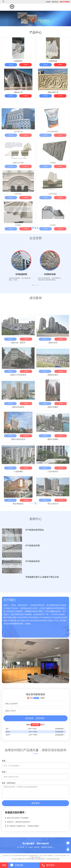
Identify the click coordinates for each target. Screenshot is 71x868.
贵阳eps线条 (56, 859)
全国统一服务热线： (58, 2)
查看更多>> (35, 228)
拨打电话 (50, 865)
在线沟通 (19, 865)
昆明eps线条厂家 (32, 859)
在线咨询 (25, 65)
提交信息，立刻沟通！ (36, 718)
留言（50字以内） (9, 783)
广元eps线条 (48, 859)
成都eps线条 (41, 859)
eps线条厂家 (21, 859)
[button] (32, 22)
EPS (26, 859)
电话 (4, 772)
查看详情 (11, 65)
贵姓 (4, 761)
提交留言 (36, 803)
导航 (4, 865)
